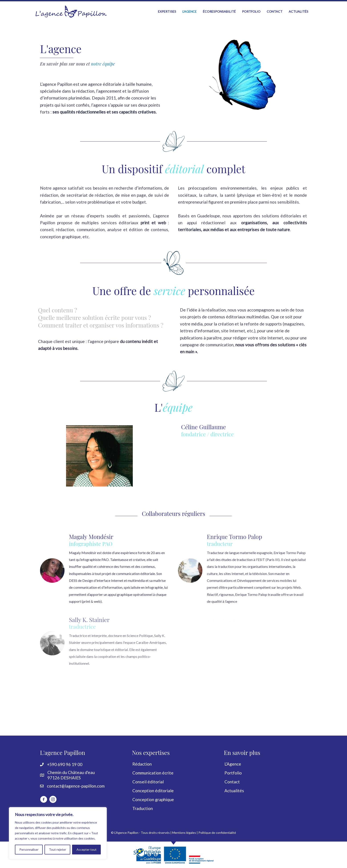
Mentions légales (184, 833)
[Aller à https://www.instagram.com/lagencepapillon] (53, 800)
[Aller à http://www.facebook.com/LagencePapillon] (44, 800)
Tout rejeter (57, 849)
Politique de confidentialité (217, 833)
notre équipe (103, 64)
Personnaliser (29, 849)
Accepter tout (87, 849)
